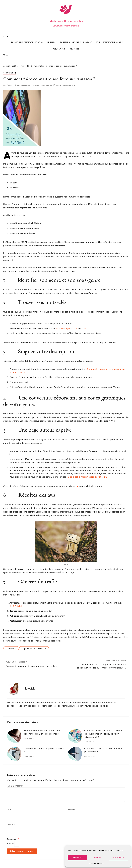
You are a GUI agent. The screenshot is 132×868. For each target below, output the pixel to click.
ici (77, 482)
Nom (11, 806)
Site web (12, 821)
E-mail (72, 806)
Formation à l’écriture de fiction (27, 40)
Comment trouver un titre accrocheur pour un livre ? (32, 662)
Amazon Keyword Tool (67, 325)
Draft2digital (16, 602)
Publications (59, 47)
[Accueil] (7, 62)
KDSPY (85, 325)
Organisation (10, 69)
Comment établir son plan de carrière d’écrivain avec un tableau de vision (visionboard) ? (103, 730)
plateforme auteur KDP (35, 645)
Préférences (119, 858)
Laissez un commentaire (65, 82)
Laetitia (49, 82)
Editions (51, 40)
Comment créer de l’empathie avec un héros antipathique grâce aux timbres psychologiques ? (102, 662)
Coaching (74, 47)
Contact (87, 40)
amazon (12, 645)
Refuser (98, 858)
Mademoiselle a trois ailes (66, 20)
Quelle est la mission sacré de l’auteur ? (88, 473)
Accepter (77, 858)
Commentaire (15, 782)
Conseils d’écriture (69, 40)
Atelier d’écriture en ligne (108, 40)
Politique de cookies (97, 863)
